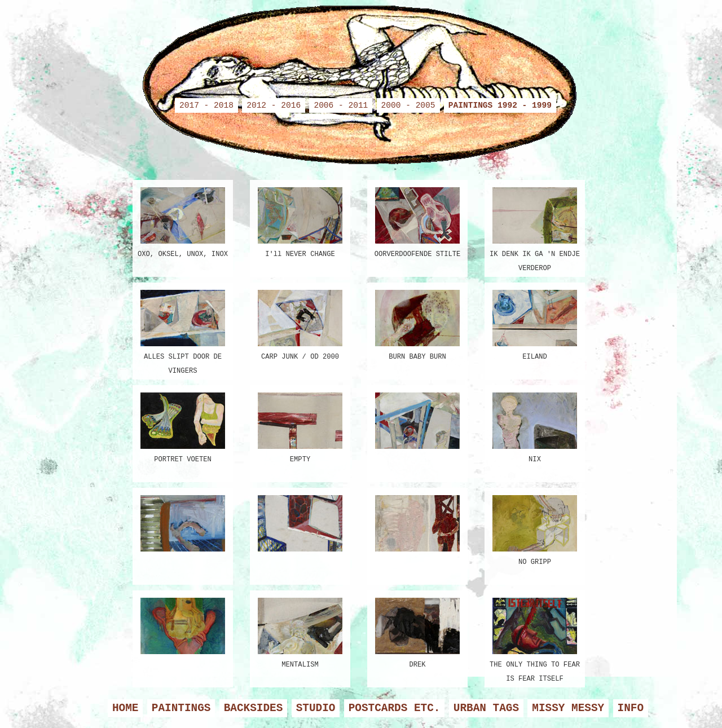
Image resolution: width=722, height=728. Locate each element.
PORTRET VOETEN (183, 426)
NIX (535, 426)
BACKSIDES (254, 708)
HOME (126, 708)
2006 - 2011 (341, 105)
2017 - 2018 (206, 105)
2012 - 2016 (274, 105)
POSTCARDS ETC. (395, 708)
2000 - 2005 (408, 105)
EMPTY (300, 426)
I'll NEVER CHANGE (300, 221)
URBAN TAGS (486, 708)
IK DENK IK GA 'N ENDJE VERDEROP (535, 226)
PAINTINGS (181, 708)
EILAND (535, 323)
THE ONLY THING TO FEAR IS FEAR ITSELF (535, 636)
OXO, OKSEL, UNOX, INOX (183, 221)
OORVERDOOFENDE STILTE (417, 221)
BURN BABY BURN (417, 323)
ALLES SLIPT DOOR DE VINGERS (183, 328)
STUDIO (316, 708)
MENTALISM (300, 631)
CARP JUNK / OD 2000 (300, 323)
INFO (631, 708)
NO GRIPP (535, 529)
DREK (417, 631)
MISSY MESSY (568, 708)
